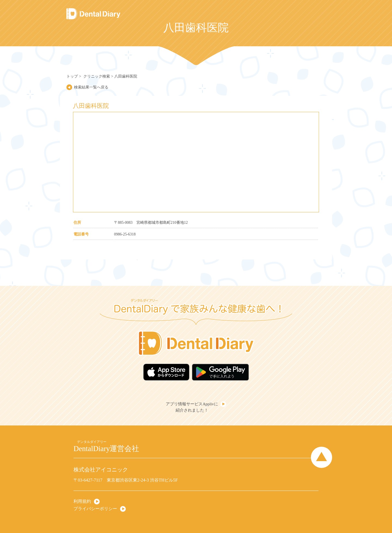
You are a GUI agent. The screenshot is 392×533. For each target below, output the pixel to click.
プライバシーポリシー (95, 509)
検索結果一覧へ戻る (91, 87)
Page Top (321, 457)
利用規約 (82, 501)
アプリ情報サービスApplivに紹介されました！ (192, 407)
